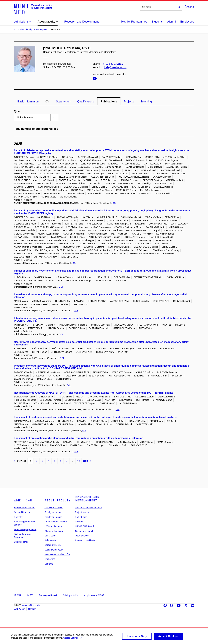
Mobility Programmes (134, 22)
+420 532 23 (113, 64)
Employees (187, 22)
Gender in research (84, 531)
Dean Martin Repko (54, 508)
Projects (129, 102)
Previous (20, 461)
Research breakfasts (85, 540)
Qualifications (86, 102)
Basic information (28, 102)
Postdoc (79, 522)
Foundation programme (25, 530)
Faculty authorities (53, 517)
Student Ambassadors (25, 508)
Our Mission (50, 536)
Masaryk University (31, 605)
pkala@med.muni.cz (115, 67)
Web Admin (19, 609)
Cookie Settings (73, 639)
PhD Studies (81, 517)
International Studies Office (57, 554)
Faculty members (53, 512)
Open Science (82, 536)
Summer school (21, 542)
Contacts (49, 564)
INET (30, 595)
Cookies (32, 609)
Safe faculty (50, 540)
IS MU (17, 595)
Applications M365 (94, 595)
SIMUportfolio (70, 595)
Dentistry (18, 517)
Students (157, 22)
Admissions (24, 501)
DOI (114, 203)
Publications (109, 102)
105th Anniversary (53, 526)
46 (79, 461)
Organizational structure (56, 522)
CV (47, 102)
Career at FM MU (53, 545)
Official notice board (54, 531)
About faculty (57, 501)
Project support (82, 512)
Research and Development (87, 499)
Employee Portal (48, 595)
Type (17, 111)
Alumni (171, 22)
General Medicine (22, 512)
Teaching (146, 102)
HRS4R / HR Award (84, 526)
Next (87, 461)
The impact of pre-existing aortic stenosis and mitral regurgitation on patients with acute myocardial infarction (79, 438)
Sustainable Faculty (54, 550)
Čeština (189, 7)
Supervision (63, 102)
